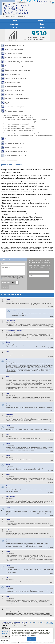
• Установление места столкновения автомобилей (15, 124)
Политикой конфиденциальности (8, 279)
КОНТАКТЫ (5, 633)
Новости (14, 27)
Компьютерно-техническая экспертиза (17, 70)
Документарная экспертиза (14, 54)
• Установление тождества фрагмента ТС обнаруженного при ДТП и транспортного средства (28, 135)
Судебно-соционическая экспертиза (17, 103)
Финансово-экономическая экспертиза (18, 139)
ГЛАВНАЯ (4, 632)
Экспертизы (14, 24)
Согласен (32, 639)
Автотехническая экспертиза (14, 49)
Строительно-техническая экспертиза (17, 99)
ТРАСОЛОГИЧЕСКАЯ (12, 160)
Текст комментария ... (13, 271)
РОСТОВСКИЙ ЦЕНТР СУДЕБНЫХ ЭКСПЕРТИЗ (23, 9)
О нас (42, 24)
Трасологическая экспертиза (14, 111)
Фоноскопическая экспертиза (15, 143)
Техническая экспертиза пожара (16, 78)
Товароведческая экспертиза (15, 107)
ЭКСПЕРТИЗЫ (10, 632)
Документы (42, 21)
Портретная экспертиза (13, 82)
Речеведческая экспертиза (14, 95)
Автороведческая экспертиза (15, 45)
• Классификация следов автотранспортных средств (16, 115)
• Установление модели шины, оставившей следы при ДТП (18, 131)
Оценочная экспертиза (12, 74)
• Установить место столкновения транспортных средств (17, 117)
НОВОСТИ (43, 622)
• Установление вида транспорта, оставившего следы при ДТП (19, 122)
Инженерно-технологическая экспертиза (18, 58)
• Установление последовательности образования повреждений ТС (21, 133)
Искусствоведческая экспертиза (16, 66)
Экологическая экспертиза (14, 147)
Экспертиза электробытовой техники (17, 151)
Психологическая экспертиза (14, 90)
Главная (14, 21)
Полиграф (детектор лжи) (13, 87)
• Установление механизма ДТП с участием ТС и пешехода (18, 126)
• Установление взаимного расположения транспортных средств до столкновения (24, 119)
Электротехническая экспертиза (16, 155)
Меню (53, 4)
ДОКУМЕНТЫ (49, 622)
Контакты (42, 27)
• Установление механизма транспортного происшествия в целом (20, 128)
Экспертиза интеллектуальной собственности (20, 62)
